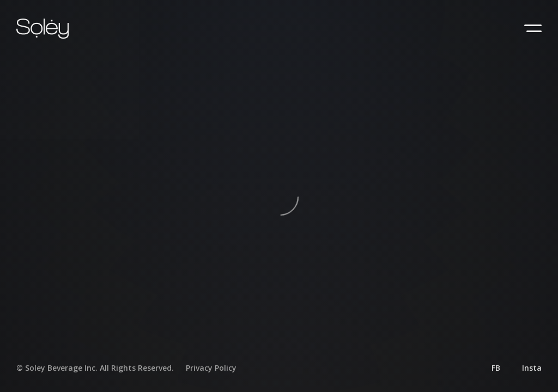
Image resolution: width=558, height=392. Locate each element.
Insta (532, 368)
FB (496, 368)
